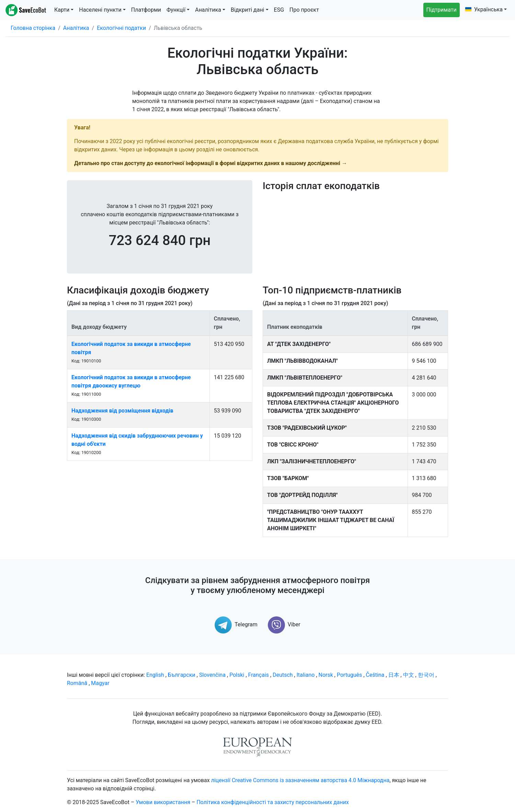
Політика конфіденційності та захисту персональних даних (273, 802)
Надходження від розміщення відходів (122, 411)
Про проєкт (304, 10)
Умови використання (163, 802)
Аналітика (208, 10)
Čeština (375, 675)
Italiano (306, 675)
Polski (237, 675)
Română (77, 683)
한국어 (426, 675)
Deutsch (283, 675)
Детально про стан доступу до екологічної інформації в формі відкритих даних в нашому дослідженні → (211, 163)
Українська (484, 9)
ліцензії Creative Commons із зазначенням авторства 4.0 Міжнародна (300, 780)
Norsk (326, 675)
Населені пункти (100, 10)
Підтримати (442, 10)
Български (182, 675)
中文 (409, 675)
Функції (176, 10)
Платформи (146, 10)
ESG (279, 10)
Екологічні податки (121, 28)
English (155, 675)
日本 (394, 675)
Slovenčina (212, 675)
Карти (62, 10)
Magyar (100, 683)
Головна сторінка (33, 28)
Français (259, 675)
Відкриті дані (247, 10)
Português (350, 675)
